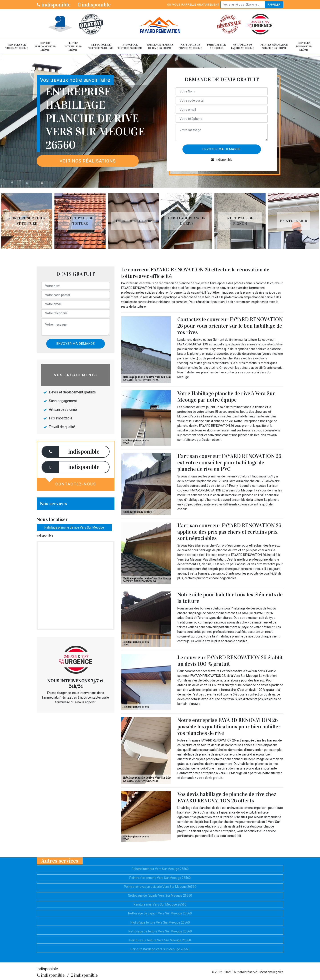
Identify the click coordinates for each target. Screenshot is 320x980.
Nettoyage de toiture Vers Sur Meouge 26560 (160, 931)
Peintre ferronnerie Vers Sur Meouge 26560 (160, 878)
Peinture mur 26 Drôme (216, 46)
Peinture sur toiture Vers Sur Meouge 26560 (160, 940)
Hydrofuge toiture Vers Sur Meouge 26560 (160, 922)
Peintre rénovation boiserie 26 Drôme (274, 46)
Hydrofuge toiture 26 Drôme (130, 46)
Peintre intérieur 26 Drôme (73, 46)
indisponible (54, 5)
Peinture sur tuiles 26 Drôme (17, 46)
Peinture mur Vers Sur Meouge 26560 (160, 904)
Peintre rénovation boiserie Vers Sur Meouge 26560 (160, 887)
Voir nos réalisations (88, 161)
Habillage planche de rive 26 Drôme (160, 46)
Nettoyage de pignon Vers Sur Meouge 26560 (160, 913)
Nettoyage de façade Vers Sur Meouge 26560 (160, 896)
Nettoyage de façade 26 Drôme (243, 46)
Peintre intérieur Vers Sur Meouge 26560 (160, 869)
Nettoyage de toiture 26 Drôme (101, 46)
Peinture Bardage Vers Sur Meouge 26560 (160, 949)
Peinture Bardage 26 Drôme (304, 46)
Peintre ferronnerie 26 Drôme (45, 46)
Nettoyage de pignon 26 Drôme (190, 46)
